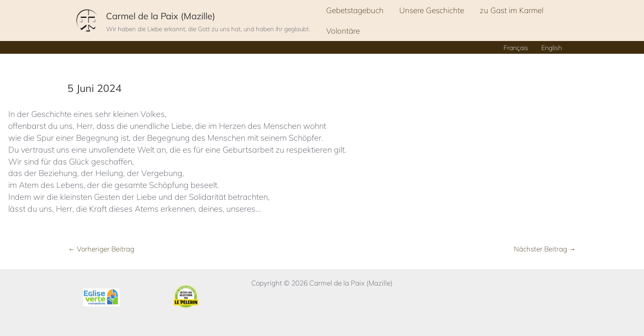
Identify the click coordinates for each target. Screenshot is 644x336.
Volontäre (343, 31)
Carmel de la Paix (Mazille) (161, 16)
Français (516, 48)
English (552, 48)
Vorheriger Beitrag (101, 249)
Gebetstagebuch (355, 10)
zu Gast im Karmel (512, 10)
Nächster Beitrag (545, 249)
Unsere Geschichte (432, 10)
